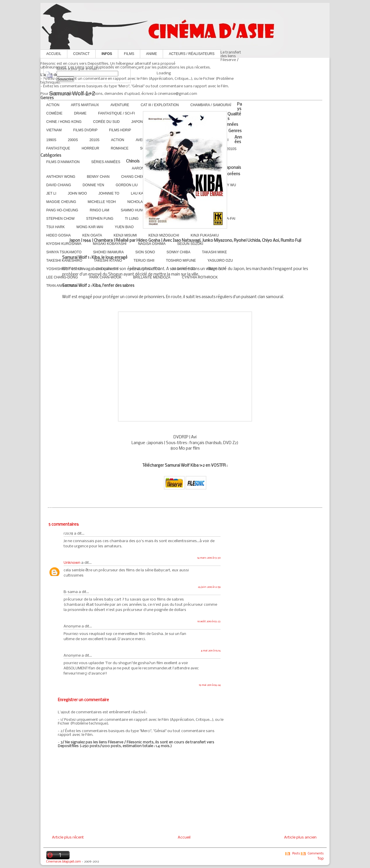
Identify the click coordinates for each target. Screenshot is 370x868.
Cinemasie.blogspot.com (64, 862)
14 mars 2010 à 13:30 (209, 558)
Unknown (72, 563)
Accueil (54, 54)
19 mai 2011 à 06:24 (210, 685)
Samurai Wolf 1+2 (72, 93)
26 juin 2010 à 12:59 (209, 587)
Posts (296, 854)
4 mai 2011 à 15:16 (211, 651)
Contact (81, 54)
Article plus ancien (300, 837)
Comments (316, 854)
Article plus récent (68, 837)
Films (129, 54)
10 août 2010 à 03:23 (209, 622)
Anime (151, 54)
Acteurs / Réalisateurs (192, 54)
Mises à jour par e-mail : (78, 69)
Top (321, 859)
